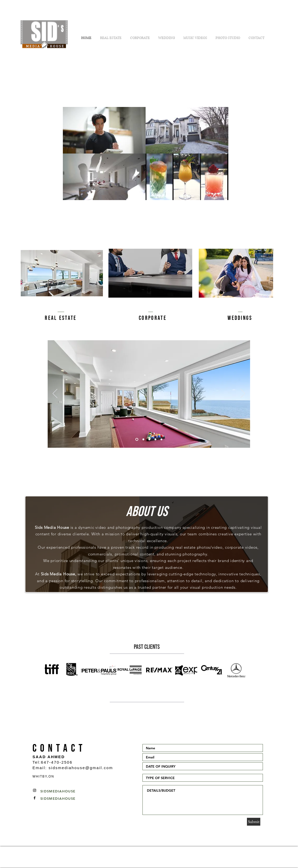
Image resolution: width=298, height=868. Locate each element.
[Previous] (55, 394)
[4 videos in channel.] (146, 154)
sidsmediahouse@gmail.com (81, 768)
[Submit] (254, 822)
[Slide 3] (149, 439)
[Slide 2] (137, 439)
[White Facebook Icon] (247, 864)
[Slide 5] (161, 439)
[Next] (243, 394)
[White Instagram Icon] (260, 864)
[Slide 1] (143, 439)
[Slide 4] (155, 439)
